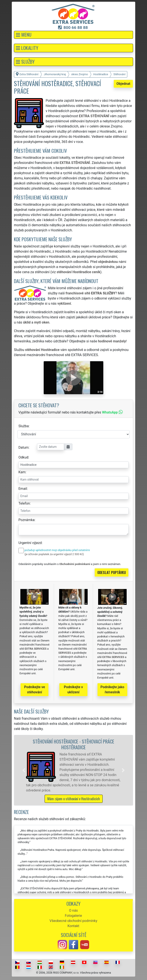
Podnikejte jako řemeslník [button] (112, 690)
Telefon (24, 503)
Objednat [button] (123, 84)
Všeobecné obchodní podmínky (73, 921)
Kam (22, 472)
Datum (23, 447)
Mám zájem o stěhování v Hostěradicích (74, 799)
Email (23, 489)
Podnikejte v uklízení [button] (73, 690)
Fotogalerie (73, 916)
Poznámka (26, 520)
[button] (73, 35)
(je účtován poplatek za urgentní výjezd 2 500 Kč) (54, 554)
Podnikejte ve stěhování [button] (35, 690)
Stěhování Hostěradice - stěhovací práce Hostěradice (73, 744)
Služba (24, 426)
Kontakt (73, 926)
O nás (73, 910)
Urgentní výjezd (30, 543)
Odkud (23, 457)
